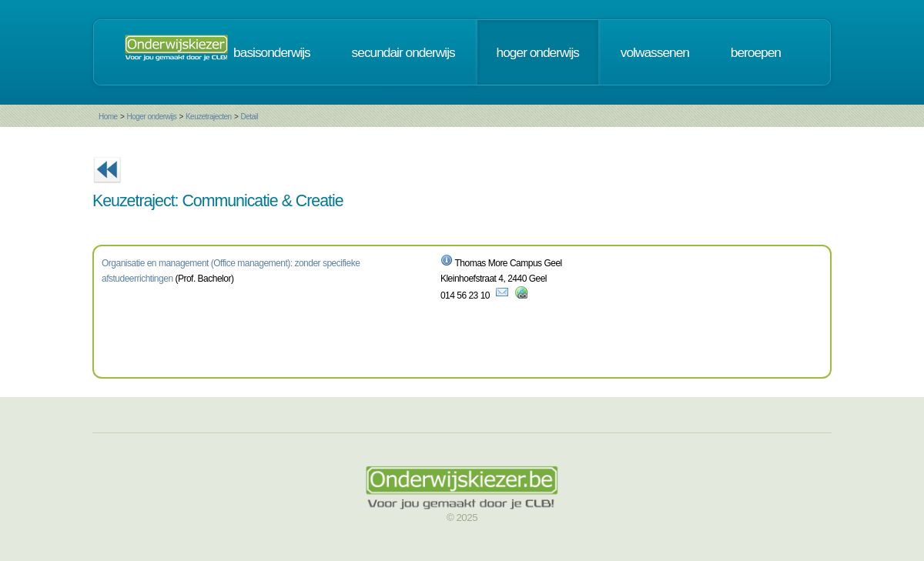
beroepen (756, 52)
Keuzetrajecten (209, 117)
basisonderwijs (272, 52)
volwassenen (655, 52)
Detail (249, 117)
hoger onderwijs (538, 52)
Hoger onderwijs (151, 117)
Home (108, 117)
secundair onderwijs (403, 52)
